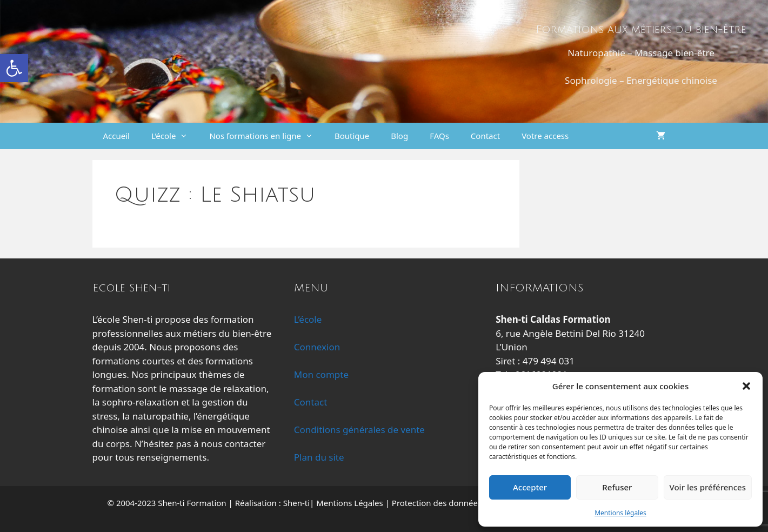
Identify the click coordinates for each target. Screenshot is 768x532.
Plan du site (319, 457)
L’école (175, 136)
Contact (485, 136)
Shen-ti (296, 503)
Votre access (545, 136)
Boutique (352, 136)
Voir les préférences (708, 487)
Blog (399, 136)
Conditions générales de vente (359, 430)
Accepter (530, 487)
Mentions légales (620, 513)
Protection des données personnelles (462, 503)
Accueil (116, 136)
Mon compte (321, 374)
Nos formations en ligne (266, 136)
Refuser (617, 487)
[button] (14, 68)
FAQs (439, 136)
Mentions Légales (350, 503)
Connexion (317, 347)
